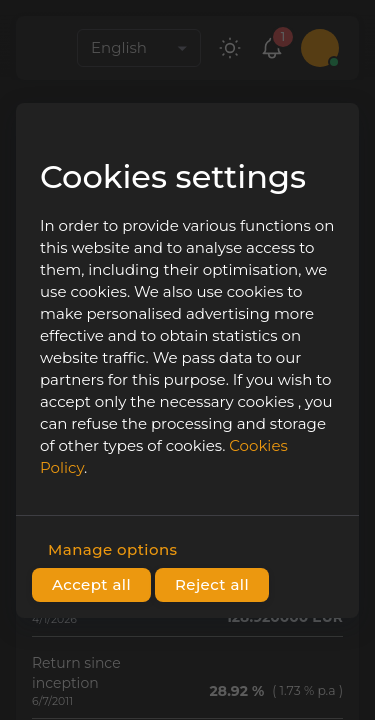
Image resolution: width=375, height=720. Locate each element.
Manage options (112, 550)
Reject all (212, 585)
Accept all (91, 585)
